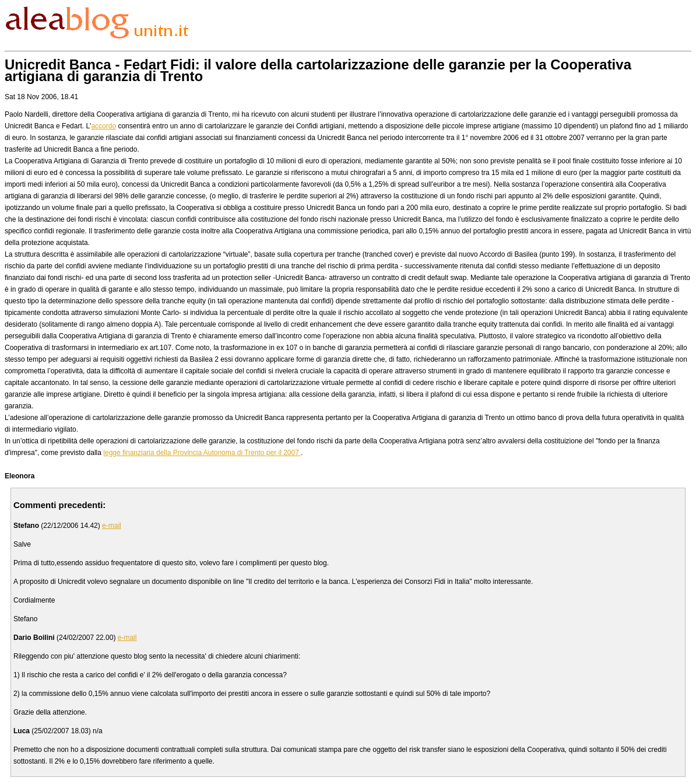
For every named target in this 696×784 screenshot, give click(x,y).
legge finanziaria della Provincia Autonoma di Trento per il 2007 (202, 453)
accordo (103, 126)
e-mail (112, 526)
